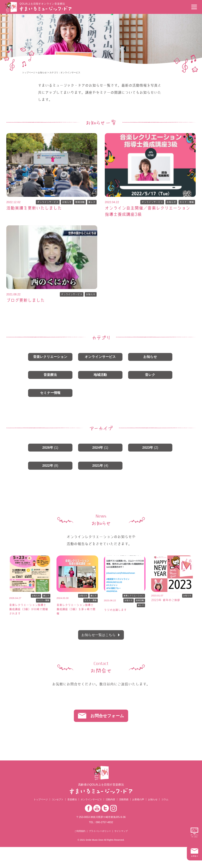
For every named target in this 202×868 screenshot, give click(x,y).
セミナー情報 (186, 202)
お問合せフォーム (108, 733)
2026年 (50, 452)
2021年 (100, 471)
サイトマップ (121, 852)
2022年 (50, 471)
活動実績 (125, 820)
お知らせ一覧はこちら (98, 649)
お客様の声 (141, 820)
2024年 (100, 452)
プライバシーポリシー (100, 852)
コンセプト (55, 820)
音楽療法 (50, 378)
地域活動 (79, 202)
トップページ (29, 72)
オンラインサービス (45, 202)
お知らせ (42, 72)
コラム (169, 820)
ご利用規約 (80, 852)
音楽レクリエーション (50, 359)
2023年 (150, 452)
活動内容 (111, 820)
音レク (92, 202)
